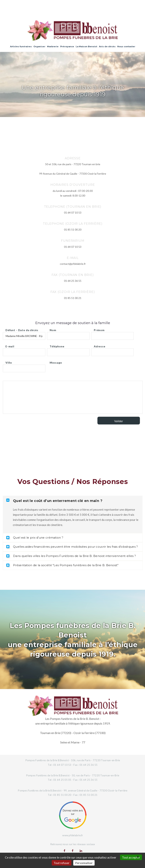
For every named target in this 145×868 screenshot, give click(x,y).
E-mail (10, 345)
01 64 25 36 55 (73, 281)
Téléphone (57, 345)
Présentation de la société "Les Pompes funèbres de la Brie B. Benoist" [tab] (62, 565)
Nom (53, 329)
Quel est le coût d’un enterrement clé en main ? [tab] (54, 501)
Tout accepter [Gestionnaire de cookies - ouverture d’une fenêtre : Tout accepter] (131, 857)
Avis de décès (107, 46)
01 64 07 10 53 (73, 213)
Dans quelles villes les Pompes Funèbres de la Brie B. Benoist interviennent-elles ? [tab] (71, 556)
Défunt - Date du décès (22, 329)
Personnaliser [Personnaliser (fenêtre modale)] (84, 863)
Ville (9, 362)
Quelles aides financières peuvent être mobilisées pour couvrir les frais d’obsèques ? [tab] (72, 547)
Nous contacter (126, 46)
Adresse (100, 345)
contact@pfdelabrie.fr (73, 264)
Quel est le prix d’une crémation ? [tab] (35, 538)
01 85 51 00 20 (73, 230)
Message (56, 362)
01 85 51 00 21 (73, 298)
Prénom (99, 329)
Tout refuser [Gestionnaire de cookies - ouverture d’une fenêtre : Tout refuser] (62, 863)
